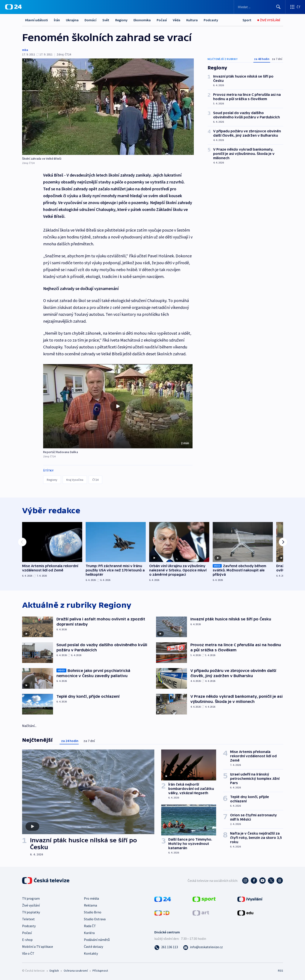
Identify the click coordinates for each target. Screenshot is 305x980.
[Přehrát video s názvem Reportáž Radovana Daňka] (118, 406)
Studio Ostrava (95, 919)
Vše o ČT (28, 953)
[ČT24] (13, 7)
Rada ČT (90, 926)
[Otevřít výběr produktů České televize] (295, 7)
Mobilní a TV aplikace (38, 946)
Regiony (121, 20)
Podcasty (211, 20)
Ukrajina (72, 20)
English (54, 971)
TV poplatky (31, 912)
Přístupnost (100, 971)
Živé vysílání (31, 905)
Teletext (28, 919)
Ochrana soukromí (76, 971)
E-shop (27, 940)
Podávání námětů (97, 940)
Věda (177, 20)
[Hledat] (278, 7)
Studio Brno (93, 912)
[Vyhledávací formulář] (260, 7)
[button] (118, 406)
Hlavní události (36, 20)
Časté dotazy (93, 946)
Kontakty (91, 953)
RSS (281, 971)
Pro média (91, 898)
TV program (31, 898)
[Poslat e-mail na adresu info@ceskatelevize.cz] (203, 947)
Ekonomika (142, 20)
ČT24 (95, 480)
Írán (57, 20)
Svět (106, 20)
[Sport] (247, 20)
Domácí (90, 20)
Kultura (192, 20)
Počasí (162, 20)
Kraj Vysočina (75, 480)
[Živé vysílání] (269, 20)
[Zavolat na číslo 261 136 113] (166, 947)
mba (25, 50)
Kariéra (89, 933)
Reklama (90, 905)
